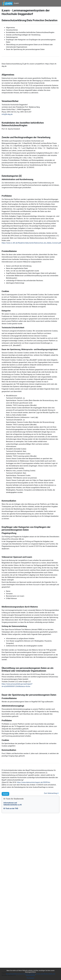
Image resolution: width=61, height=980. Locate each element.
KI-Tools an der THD (11, 808)
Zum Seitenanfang (51, 793)
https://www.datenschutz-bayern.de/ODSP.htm (34, 782)
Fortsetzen (30, 978)
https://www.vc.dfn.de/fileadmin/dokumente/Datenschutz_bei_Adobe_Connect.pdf (31, 243)
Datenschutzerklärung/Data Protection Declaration (21, 974)
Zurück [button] (5, 794)
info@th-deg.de (7, 114)
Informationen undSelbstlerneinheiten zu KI (13, 804)
